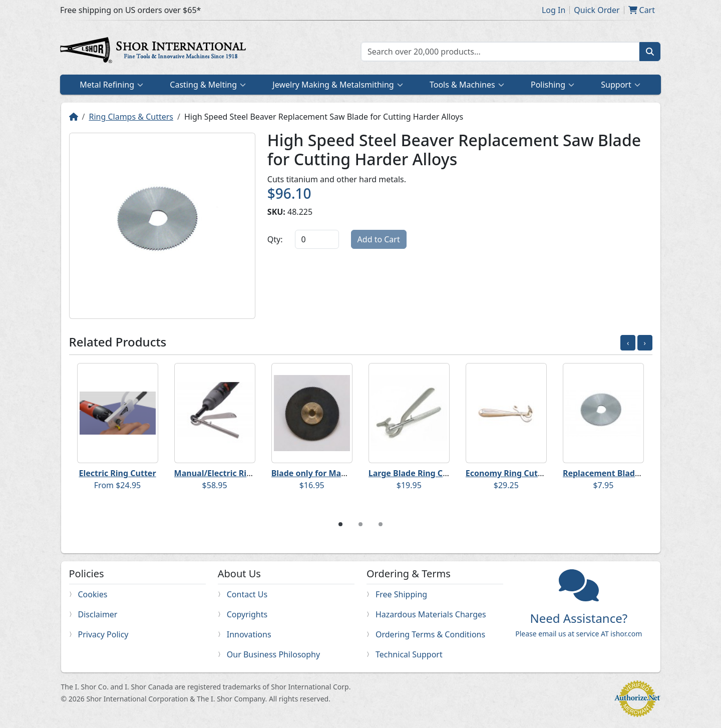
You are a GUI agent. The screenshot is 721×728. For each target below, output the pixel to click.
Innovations (249, 634)
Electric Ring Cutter (118, 473)
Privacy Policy (103, 634)
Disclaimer (98, 614)
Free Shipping (401, 594)
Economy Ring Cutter (508, 473)
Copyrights (247, 614)
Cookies (93, 594)
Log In (554, 10)
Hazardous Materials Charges (431, 614)
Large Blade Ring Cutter (416, 473)
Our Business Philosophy (273, 654)
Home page (155, 52)
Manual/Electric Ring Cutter (230, 473)
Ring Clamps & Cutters (131, 117)
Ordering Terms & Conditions (430, 634)
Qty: (275, 239)
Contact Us (247, 594)
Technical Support (409, 654)
